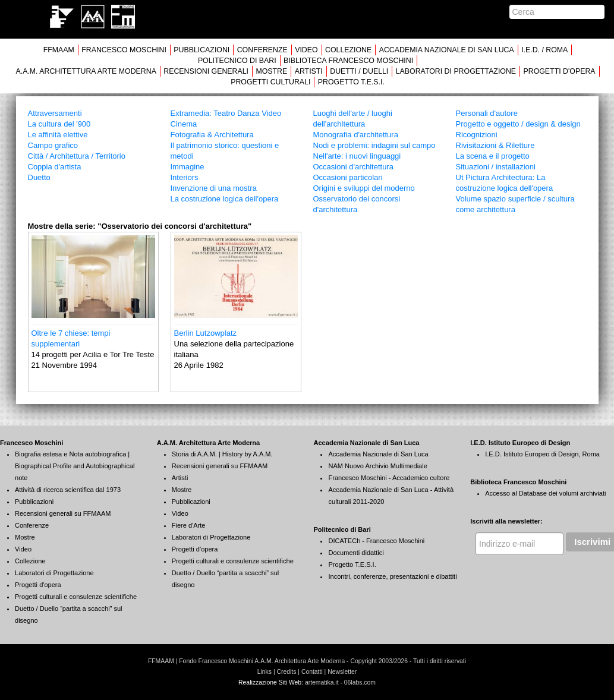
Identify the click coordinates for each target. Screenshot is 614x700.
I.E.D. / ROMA (544, 50)
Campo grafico (53, 145)
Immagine (188, 167)
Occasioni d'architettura (353, 167)
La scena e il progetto (493, 156)
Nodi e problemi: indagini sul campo (374, 145)
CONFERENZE (262, 50)
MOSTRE (271, 71)
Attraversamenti (55, 113)
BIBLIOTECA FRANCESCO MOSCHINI (348, 61)
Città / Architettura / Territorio (77, 156)
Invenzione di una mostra (214, 188)
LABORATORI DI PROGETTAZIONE (456, 71)
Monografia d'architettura (356, 135)
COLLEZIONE (348, 50)
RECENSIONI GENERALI (206, 71)
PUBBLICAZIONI (201, 50)
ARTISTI (309, 71)
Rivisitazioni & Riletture (495, 145)
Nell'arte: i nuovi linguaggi (357, 156)
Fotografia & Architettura (212, 135)
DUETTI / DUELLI (359, 71)
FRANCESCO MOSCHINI (124, 50)
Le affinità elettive (58, 135)
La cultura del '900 (59, 124)
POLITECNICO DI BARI (237, 61)
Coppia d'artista (55, 167)
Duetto (39, 177)
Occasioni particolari (348, 177)
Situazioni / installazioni (496, 167)
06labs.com (360, 682)
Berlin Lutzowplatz (206, 333)
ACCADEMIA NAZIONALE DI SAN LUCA (447, 50)
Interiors (185, 177)
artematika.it (322, 682)
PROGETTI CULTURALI (270, 82)
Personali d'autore (487, 113)
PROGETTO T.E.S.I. (351, 82)
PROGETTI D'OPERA (560, 71)
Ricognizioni (477, 135)
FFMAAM (59, 50)
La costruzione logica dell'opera (225, 199)
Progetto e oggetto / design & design (518, 124)
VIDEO (306, 50)
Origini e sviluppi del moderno (364, 188)
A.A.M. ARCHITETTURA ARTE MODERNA (86, 71)
